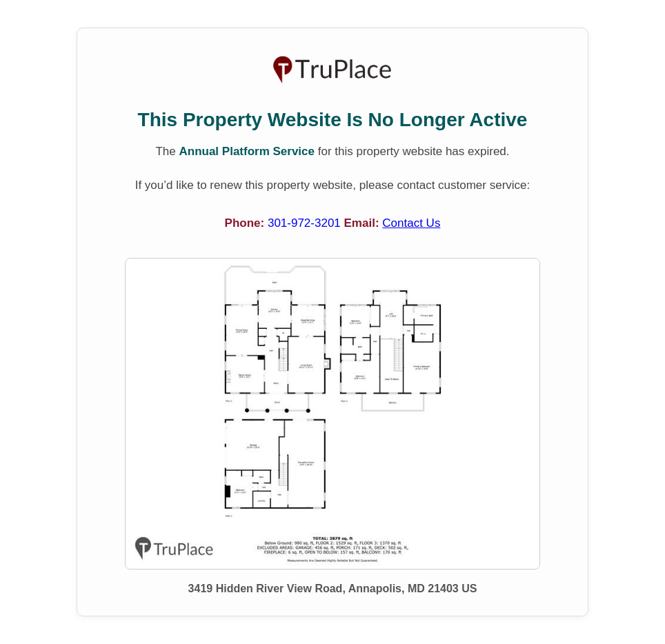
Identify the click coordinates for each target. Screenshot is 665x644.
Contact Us (411, 223)
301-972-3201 (306, 223)
